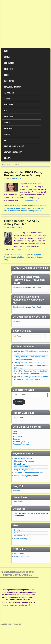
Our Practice (9, 63)
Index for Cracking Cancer (14, 146)
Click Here (17, 321)
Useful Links (18, 502)
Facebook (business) (21, 444)
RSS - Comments (21, 557)
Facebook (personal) (21, 442)
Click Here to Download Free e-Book (27, 287)
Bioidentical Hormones (13, 87)
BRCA (6, 211)
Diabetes (7, 158)
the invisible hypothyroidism (26, 476)
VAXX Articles (9, 134)
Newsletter (8, 69)
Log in (17, 530)
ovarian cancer (27, 211)
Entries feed (19, 533)
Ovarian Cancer (20, 208)
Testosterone (9, 93)
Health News (20, 464)
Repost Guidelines (20, 417)
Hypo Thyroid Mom (22, 467)
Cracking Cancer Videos (13, 152)
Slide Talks (8, 122)
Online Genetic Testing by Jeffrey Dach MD (22, 222)
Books (7, 75)
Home (6, 51)
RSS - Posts (19, 554)
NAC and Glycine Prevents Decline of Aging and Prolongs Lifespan (31, 365)
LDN (6, 111)
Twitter (16, 434)
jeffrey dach (9, 208)
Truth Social (18, 436)
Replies (38, 211)
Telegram (16, 439)
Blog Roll (17, 491)
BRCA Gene (16, 206)
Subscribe (19, 402)
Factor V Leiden (18, 257)
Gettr (15, 431)
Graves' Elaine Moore (23, 458)
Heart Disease (9, 117)
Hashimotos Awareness (24, 461)
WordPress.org (21, 539)
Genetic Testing (40, 206)
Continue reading (30, 200)
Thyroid (7, 99)
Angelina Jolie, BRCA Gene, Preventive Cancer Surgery (23, 174)
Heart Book (8, 128)
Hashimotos (9, 105)
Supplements (9, 81)
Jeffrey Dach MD (21, 351)
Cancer (7, 140)
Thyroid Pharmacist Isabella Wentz (29, 473)
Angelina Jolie (39, 208)
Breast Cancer (27, 206)
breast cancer (15, 211)
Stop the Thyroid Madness (25, 470)
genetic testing (30, 257)
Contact (7, 57)
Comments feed (21, 536)
